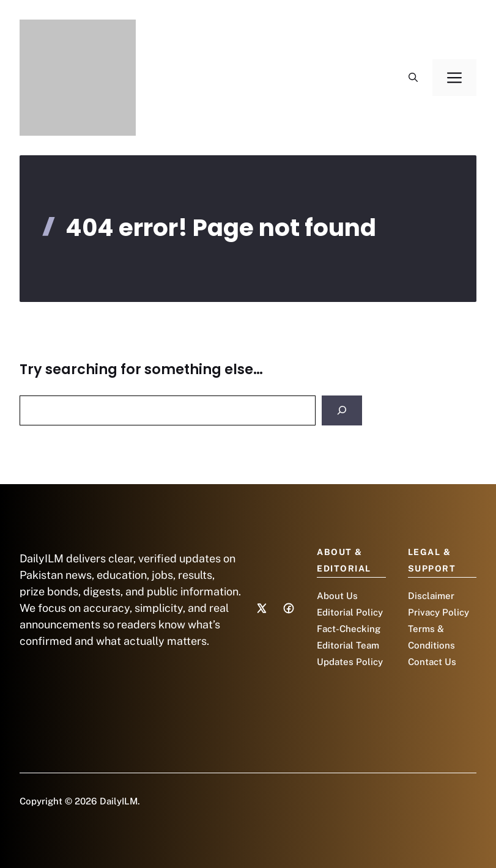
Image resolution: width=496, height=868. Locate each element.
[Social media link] (262, 608)
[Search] (342, 410)
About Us (337, 596)
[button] (413, 78)
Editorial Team (348, 645)
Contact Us (432, 662)
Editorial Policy (350, 612)
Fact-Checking (349, 629)
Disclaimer (431, 596)
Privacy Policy (439, 612)
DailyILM (119, 801)
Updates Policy (350, 662)
